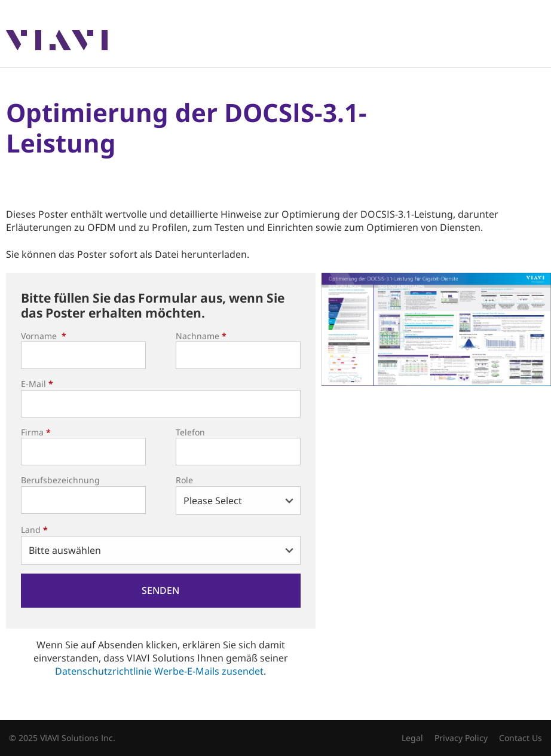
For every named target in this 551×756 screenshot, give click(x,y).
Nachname (201, 336)
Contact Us (521, 738)
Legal (412, 738)
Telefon (190, 432)
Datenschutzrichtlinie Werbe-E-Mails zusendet (159, 671)
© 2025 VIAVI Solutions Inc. (62, 738)
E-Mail (37, 384)
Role (184, 480)
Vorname (44, 336)
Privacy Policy (461, 738)
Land (34, 530)
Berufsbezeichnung (60, 480)
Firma (36, 432)
